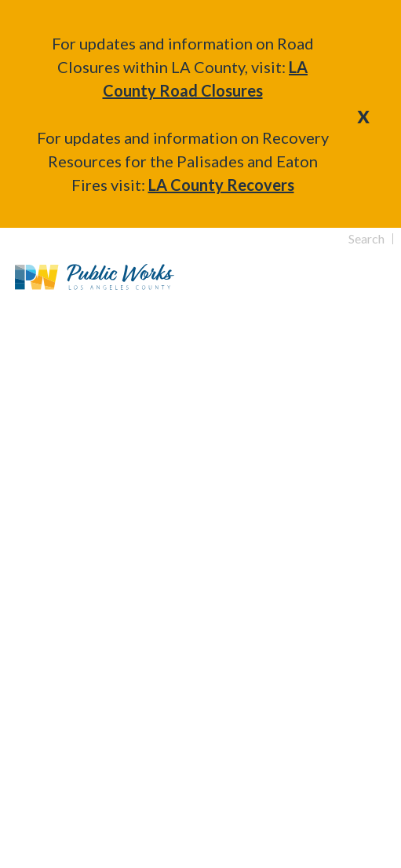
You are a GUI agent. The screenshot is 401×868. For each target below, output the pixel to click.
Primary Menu (369, 277)
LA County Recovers (221, 185)
